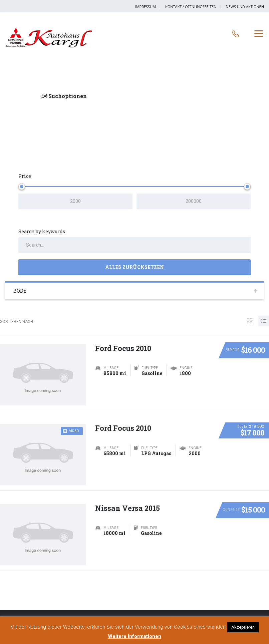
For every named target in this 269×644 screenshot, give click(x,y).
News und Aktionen (245, 7)
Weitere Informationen (134, 636)
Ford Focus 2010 (124, 347)
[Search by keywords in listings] (134, 245)
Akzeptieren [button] (243, 627)
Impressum (146, 7)
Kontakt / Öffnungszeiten (191, 7)
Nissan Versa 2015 (128, 507)
